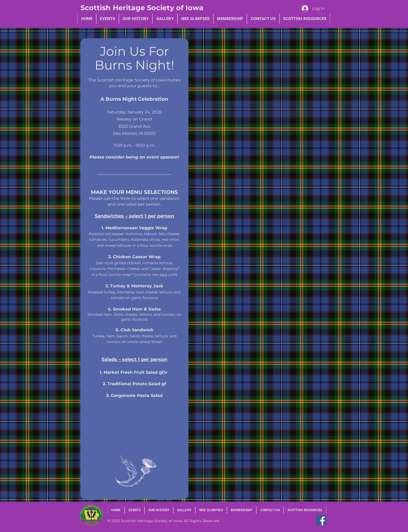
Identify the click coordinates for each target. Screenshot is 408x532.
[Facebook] (321, 520)
